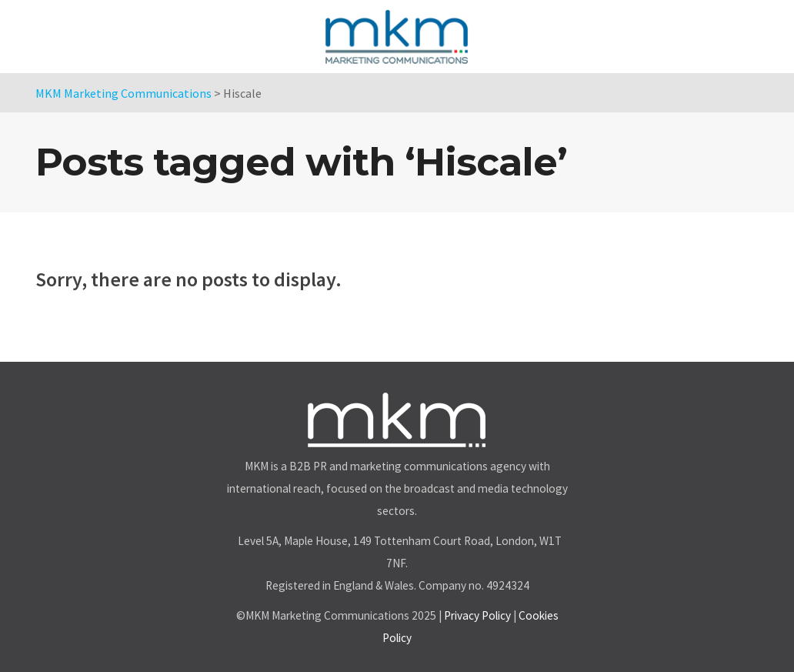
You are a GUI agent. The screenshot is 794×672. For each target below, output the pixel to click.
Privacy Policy (477, 615)
